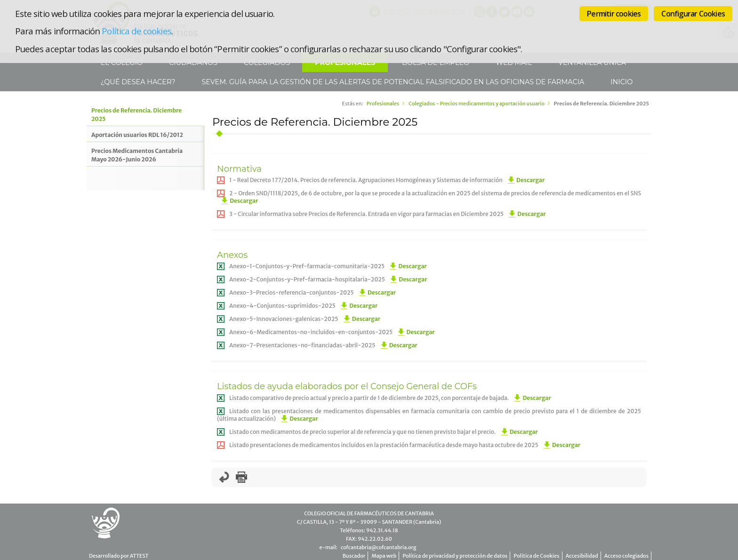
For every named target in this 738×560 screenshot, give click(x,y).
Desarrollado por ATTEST (119, 556)
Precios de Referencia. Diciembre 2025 (136, 115)
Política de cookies (136, 31)
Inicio (621, 82)
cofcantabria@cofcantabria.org (378, 547)
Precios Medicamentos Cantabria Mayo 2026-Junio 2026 (137, 155)
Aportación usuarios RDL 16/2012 (137, 135)
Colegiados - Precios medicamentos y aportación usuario (477, 104)
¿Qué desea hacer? (137, 82)
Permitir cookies (614, 14)
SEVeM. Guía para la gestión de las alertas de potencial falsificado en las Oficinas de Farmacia (392, 82)
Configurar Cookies (693, 14)
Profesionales (383, 104)
